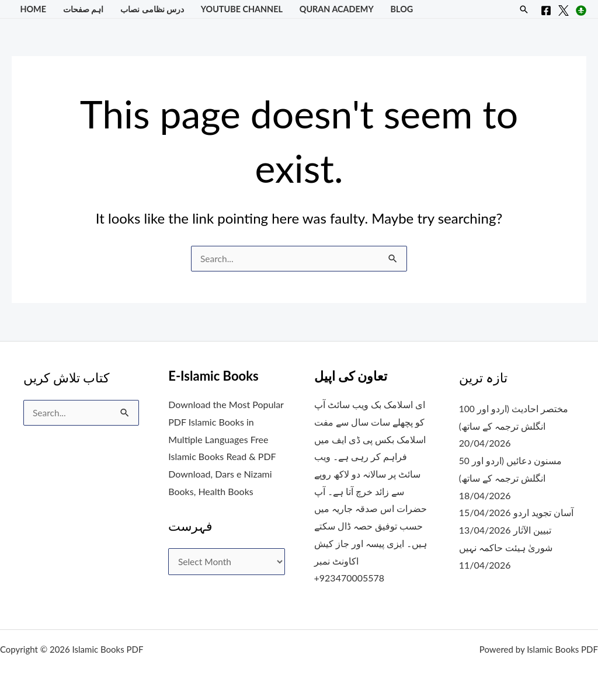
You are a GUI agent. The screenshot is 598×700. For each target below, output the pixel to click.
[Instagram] (581, 11)
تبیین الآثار (533, 530)
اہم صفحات (84, 9)
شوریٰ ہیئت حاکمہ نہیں (507, 547)
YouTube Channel (242, 9)
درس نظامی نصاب (152, 9)
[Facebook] (546, 11)
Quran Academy (337, 9)
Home (33, 9)
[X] (564, 11)
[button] (524, 9)
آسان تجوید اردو (544, 512)
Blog (402, 9)
